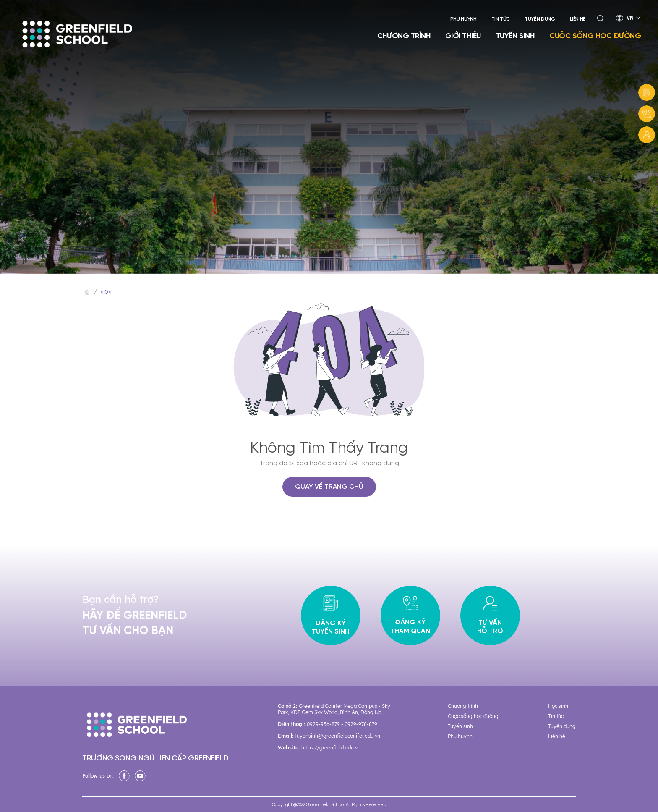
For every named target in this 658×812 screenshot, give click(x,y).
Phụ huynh (463, 19)
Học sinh (558, 706)
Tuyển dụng (540, 19)
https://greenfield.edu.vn (331, 748)
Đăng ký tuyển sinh (330, 616)
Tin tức (501, 19)
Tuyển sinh (515, 36)
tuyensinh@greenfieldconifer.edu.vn (338, 736)
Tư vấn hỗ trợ (490, 616)
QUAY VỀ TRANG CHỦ (329, 487)
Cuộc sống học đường (595, 36)
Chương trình (404, 36)
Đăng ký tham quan (410, 616)
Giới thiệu (463, 36)
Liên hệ (578, 19)
